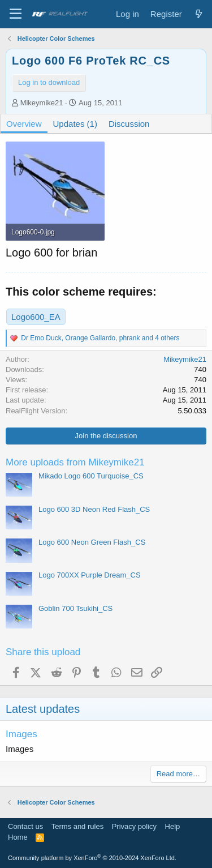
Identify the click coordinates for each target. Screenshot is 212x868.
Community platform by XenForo (92, 858)
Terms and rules (77, 826)
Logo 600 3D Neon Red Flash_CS (94, 509)
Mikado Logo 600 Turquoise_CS (91, 476)
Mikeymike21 (42, 103)
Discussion (129, 124)
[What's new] (199, 14)
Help (173, 826)
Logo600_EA (36, 317)
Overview (24, 124)
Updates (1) (75, 124)
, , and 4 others (100, 338)
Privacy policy (134, 826)
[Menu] (16, 14)
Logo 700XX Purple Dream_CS (90, 575)
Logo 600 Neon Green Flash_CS (92, 542)
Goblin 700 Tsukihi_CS (75, 608)
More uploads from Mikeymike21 (75, 462)
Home (18, 837)
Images (21, 734)
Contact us (25, 826)
